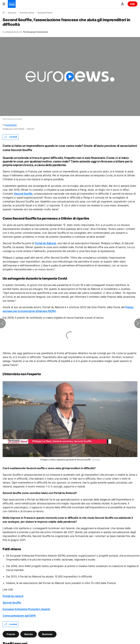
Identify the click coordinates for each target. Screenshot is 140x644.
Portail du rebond (13, 596)
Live (133, 4)
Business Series (27, 13)
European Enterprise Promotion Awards (26, 609)
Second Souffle (23, 194)
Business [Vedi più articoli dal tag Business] (47, 634)
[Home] (4, 13)
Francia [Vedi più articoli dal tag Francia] (11, 634)
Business (12, 13)
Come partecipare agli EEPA (19, 616)
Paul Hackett (11, 125)
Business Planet (45, 13)
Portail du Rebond (45, 243)
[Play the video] (70, 77)
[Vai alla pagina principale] (12, 4)
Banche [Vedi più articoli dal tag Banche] (29, 634)
